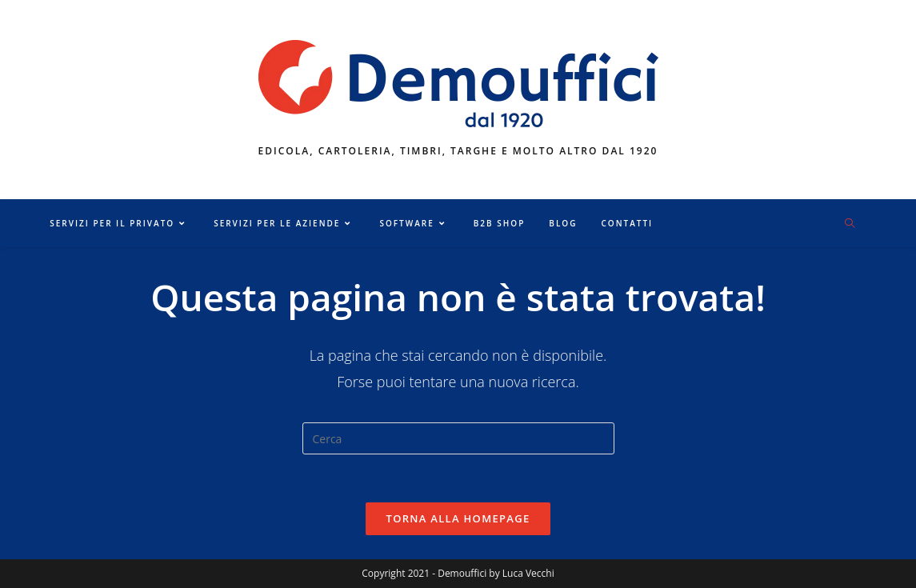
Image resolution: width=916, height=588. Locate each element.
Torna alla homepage (458, 518)
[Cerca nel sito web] (850, 224)
